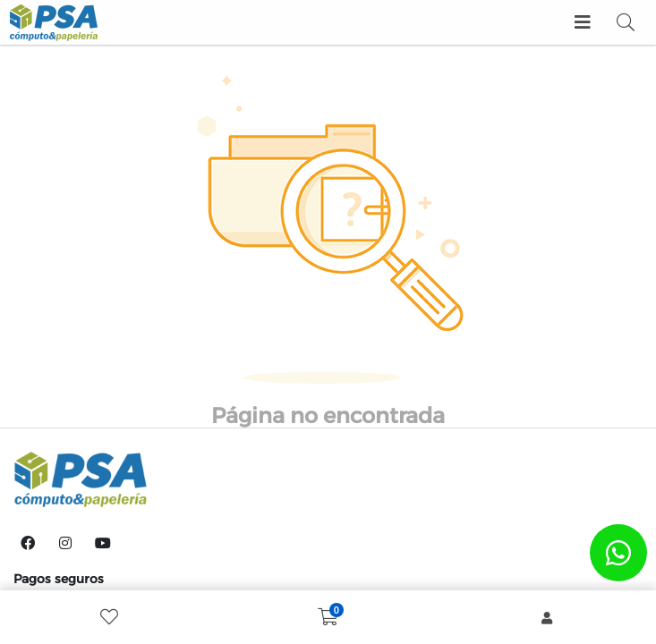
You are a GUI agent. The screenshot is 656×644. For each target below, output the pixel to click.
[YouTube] (103, 543)
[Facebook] (28, 543)
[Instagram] (65, 543)
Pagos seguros (59, 579)
